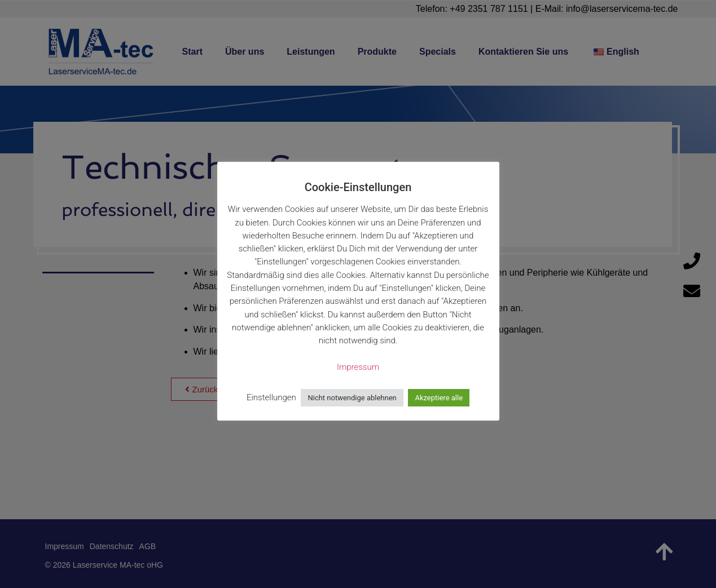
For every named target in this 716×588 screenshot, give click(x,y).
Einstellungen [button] (271, 397)
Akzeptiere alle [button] (439, 398)
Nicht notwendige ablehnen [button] (352, 398)
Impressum (358, 367)
